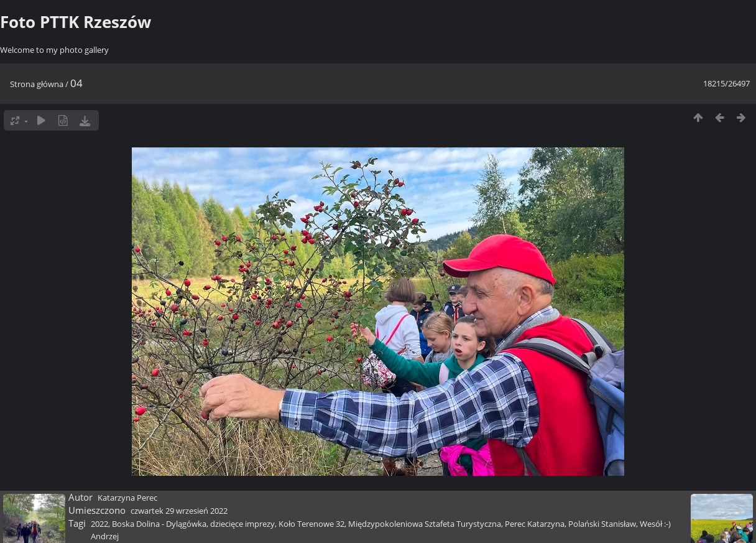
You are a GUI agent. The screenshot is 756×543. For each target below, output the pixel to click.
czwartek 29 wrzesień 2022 (179, 511)
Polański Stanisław (602, 524)
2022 (99, 524)
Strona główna (37, 84)
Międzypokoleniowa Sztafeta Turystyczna (425, 524)
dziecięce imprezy (242, 524)
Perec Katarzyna (535, 524)
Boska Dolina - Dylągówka (159, 524)
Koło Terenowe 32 (311, 524)
